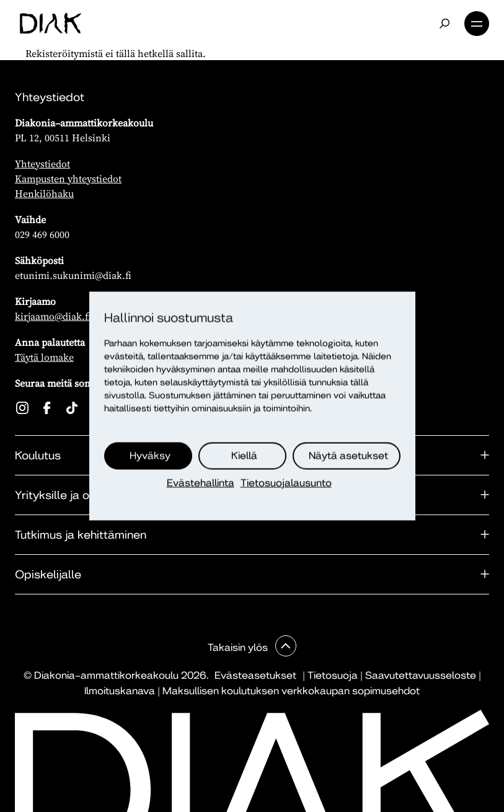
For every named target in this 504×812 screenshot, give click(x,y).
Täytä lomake (44, 357)
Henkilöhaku (44, 193)
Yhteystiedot (42, 164)
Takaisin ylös (239, 647)
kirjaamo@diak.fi (53, 316)
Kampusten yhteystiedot (68, 179)
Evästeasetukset (255, 675)
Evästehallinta (201, 483)
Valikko (477, 24)
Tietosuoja (333, 675)
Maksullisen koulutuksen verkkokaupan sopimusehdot (291, 691)
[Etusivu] (51, 24)
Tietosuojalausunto (286, 483)
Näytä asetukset (348, 456)
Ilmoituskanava (120, 691)
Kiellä (244, 456)
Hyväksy (150, 456)
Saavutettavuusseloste (421, 675)
